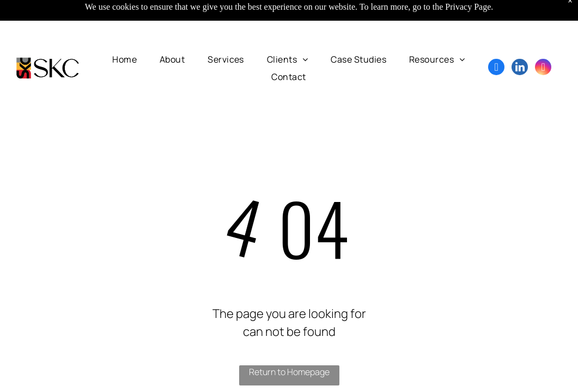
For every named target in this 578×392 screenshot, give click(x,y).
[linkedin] (520, 68)
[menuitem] (124, 59)
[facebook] (496, 68)
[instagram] (543, 68)
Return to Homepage (289, 372)
